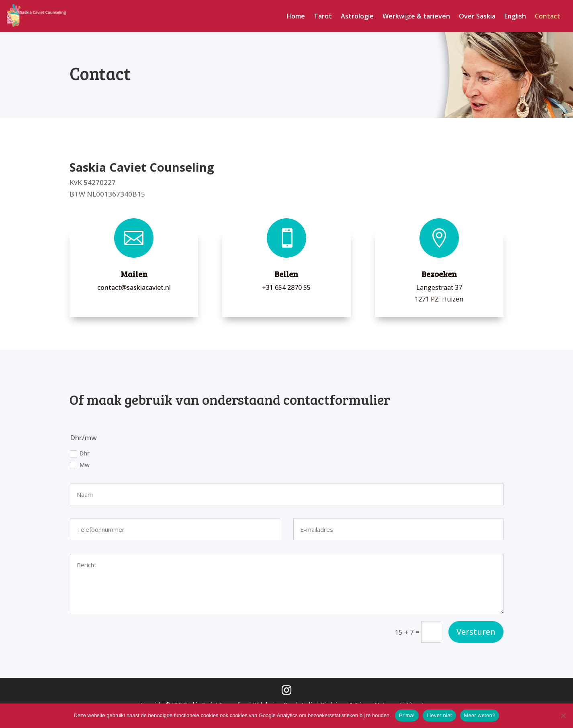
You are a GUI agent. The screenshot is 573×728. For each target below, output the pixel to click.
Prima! (407, 715)
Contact (547, 17)
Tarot (323, 17)
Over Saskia (477, 17)
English (515, 17)
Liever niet (439, 715)
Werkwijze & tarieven (416, 17)
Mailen (134, 274)
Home (296, 17)
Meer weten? (480, 715)
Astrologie (357, 17)
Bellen (286, 274)
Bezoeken (439, 274)
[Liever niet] (563, 716)
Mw (80, 465)
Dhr (80, 453)
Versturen (476, 632)
